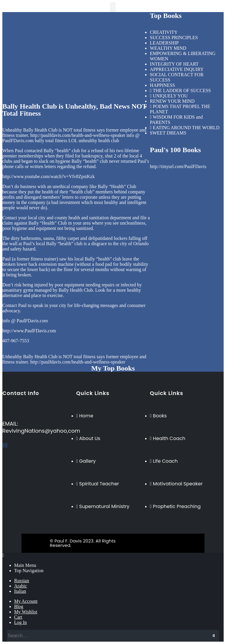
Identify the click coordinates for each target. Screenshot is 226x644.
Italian (20, 591)
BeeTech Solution (138, 541)
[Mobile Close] (3, 555)
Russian (22, 581)
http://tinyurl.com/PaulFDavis (178, 166)
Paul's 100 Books (175, 150)
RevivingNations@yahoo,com (41, 431)
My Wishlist (26, 612)
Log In (20, 622)
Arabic (21, 586)
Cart (18, 617)
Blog (19, 606)
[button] (113, 7)
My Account (26, 601)
